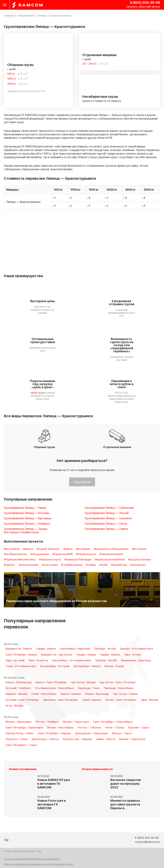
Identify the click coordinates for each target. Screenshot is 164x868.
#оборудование (40, 554)
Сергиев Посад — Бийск (20, 734)
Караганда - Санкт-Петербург (61, 700)
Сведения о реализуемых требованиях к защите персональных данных (38, 864)
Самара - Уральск (110, 655)
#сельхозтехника (28, 565)
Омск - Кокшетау (38, 661)
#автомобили (12, 549)
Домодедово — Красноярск (92, 734)
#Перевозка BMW (63, 554)
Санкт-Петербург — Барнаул (54, 734)
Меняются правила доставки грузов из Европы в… (125, 804)
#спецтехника (50, 565)
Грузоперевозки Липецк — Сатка (106, 524)
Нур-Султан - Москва (83, 682)
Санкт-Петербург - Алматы (21, 655)
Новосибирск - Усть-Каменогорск (72, 661)
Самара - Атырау (86, 655)
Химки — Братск (106, 739)
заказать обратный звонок (143, 7)
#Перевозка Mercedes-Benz (20, 560)
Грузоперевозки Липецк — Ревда (25, 508)
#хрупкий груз (119, 565)
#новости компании (23, 769)
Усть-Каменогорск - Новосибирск (54, 688)
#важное (28, 549)
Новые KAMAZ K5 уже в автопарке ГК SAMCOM (54, 784)
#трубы (104, 565)
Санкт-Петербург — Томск (21, 745)
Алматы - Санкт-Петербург (51, 682)
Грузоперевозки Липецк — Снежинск (108, 519)
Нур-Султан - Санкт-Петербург (118, 682)
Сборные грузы (20, 65)
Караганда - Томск (89, 688)
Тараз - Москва (149, 700)
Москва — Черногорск (76, 722)
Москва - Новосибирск (61, 728)
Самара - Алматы (46, 649)
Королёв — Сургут (139, 728)
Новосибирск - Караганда (75, 649)
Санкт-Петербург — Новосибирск (113, 722)
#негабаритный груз (16, 554)
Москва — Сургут (122, 734)
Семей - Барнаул (92, 700)
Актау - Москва (14, 706)
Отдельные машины (99, 55)
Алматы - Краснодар (97, 694)
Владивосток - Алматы (19, 649)
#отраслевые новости (97, 769)
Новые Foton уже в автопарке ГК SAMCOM (52, 804)
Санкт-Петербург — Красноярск (24, 728)
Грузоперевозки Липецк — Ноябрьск (27, 524)
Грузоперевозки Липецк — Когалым (27, 513)
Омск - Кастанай (15, 661)
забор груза (37, 393)
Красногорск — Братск (45, 739)
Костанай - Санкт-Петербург (22, 700)
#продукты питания (139, 560)
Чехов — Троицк (115, 728)
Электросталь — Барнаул (78, 739)
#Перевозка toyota (50, 560)
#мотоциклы (139, 549)
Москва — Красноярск (19, 722)
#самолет (10, 565)
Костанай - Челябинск (18, 688)
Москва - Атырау (114, 666)
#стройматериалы (72, 565)
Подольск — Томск (17, 739)
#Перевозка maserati (111, 554)
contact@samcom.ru (147, 842)
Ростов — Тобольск (90, 728)
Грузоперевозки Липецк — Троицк (26, 529)
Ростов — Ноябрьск (47, 722)
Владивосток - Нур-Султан (57, 655)
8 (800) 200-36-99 (145, 3)
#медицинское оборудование (111, 549)
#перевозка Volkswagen (78, 560)
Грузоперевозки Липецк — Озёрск (107, 529)
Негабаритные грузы (100, 97)
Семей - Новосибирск (44, 694)
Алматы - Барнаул (71, 694)
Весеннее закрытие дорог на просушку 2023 (126, 784)
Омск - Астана (133, 655)
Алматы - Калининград (19, 682)
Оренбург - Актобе (105, 649)
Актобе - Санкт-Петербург (121, 700)
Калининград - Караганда (136, 661)
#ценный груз (138, 565)
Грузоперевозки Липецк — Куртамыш (28, 519)
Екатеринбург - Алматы (87, 666)
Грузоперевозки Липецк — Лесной (107, 513)
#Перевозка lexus (86, 554)
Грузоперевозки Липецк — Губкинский (109, 508)
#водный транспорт (48, 549)
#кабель (68, 549)
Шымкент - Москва (16, 694)
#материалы (83, 549)
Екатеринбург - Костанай (55, 666)
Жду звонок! (82, 482)
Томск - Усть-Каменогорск (21, 666)
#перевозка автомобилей (110, 560)
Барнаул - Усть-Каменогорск (137, 649)
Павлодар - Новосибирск (119, 688)
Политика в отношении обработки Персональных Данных (32, 859)
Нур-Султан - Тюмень (125, 694)
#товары (91, 565)
